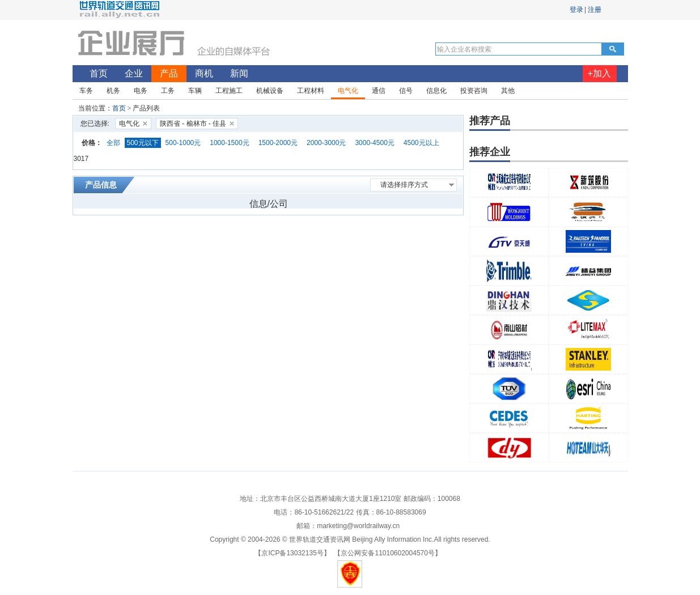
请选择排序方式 (404, 185)
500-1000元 (183, 143)
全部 (113, 143)
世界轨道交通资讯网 (320, 539)
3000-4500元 (374, 143)
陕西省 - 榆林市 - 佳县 (193, 124)
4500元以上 (421, 143)
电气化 (129, 124)
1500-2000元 (278, 143)
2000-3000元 (326, 143)
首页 (119, 108)
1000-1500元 (229, 143)
